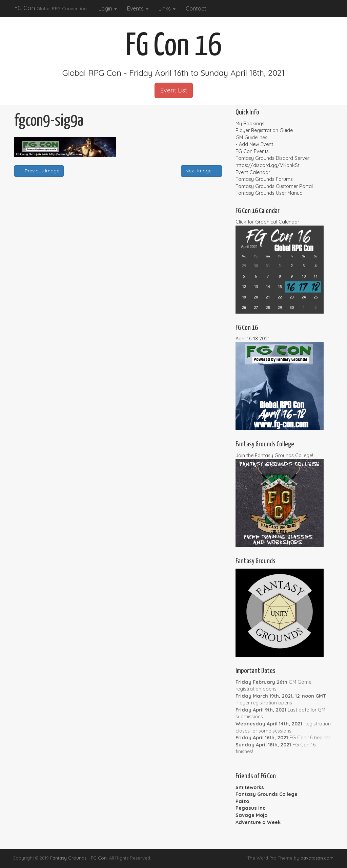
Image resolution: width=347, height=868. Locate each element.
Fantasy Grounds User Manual (270, 193)
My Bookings (250, 124)
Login (108, 8)
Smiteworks (250, 787)
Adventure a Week (258, 822)
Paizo (242, 801)
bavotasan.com (317, 858)
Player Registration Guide (264, 130)
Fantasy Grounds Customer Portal (274, 186)
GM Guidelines (251, 137)
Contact (196, 8)
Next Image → (201, 171)
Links (167, 8)
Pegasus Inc (250, 808)
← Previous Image (39, 171)
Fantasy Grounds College (267, 794)
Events (138, 8)
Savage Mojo (251, 815)
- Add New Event (254, 144)
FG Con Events (252, 151)
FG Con (50, 8)
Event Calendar (253, 172)
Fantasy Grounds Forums (264, 179)
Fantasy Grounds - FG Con (78, 858)
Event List (174, 90)
